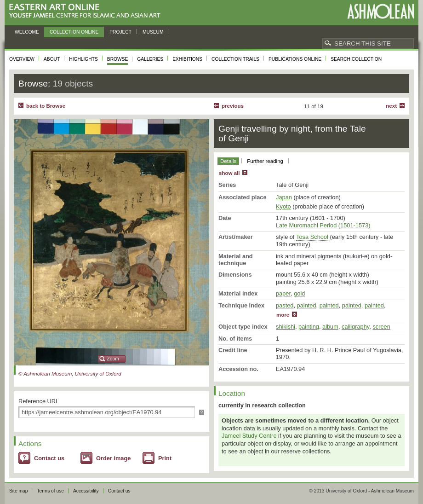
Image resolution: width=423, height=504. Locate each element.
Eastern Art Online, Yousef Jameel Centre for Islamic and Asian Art (87, 11)
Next (391, 106)
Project (120, 32)
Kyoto (283, 206)
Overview (22, 59)
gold (299, 293)
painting (309, 327)
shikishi (286, 327)
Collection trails (235, 59)
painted (307, 305)
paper (283, 293)
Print (165, 458)
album (330, 327)
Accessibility (86, 491)
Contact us (49, 458)
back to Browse (46, 106)
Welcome (27, 32)
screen (381, 327)
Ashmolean (380, 11)
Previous (233, 106)
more (283, 315)
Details (228, 161)
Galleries (150, 59)
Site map (18, 491)
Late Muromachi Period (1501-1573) (323, 225)
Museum (153, 32)
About (52, 59)
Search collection (356, 59)
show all (229, 173)
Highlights (83, 59)
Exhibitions (187, 59)
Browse (118, 59)
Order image (113, 458)
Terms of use (50, 491)
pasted (285, 305)
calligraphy (355, 327)
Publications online (295, 59)
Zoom (113, 359)
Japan (284, 197)
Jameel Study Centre (249, 436)
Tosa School (312, 237)
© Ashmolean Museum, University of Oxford (70, 374)
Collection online (74, 32)
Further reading (265, 161)
